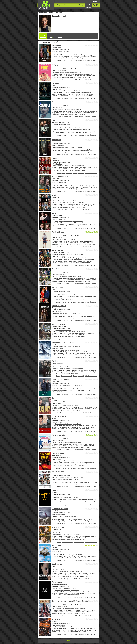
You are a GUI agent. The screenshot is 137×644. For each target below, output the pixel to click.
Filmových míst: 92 (68, 616)
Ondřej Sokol (69, 424)
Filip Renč (58, 588)
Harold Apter (73, 201)
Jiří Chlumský (59, 441)
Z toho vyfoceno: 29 (79, 413)
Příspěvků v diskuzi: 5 (91, 487)
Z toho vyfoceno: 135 (79, 376)
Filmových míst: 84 (67, 135)
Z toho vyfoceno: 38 (78, 173)
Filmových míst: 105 (67, 210)
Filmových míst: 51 (67, 228)
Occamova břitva (59, 416)
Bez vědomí (57, 140)
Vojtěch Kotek (59, 109)
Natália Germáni (60, 72)
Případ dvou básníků (60, 177)
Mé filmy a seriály (43, 36)
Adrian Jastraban (70, 608)
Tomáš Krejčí (69, 496)
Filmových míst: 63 (67, 191)
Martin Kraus (76, 313)
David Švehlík (59, 387)
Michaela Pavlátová (61, 570)
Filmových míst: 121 (67, 505)
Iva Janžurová (77, 535)
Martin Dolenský (60, 533)
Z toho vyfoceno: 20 (79, 505)
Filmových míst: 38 (67, 247)
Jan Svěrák (59, 238)
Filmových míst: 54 (67, 450)
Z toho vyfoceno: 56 (79, 210)
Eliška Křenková (79, 369)
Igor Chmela (69, 276)
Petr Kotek (71, 588)
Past (53, 120)
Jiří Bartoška (72, 553)
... (84, 58)
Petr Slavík (65, 588)
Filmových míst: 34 (67, 413)
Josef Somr (67, 516)
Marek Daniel (77, 387)
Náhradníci (56, 46)
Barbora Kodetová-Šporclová (76, 203)
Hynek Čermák (77, 424)
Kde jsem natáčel (60, 36)
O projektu (96, 5)
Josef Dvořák (59, 498)
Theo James (68, 350)
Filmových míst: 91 (67, 524)
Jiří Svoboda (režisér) (61, 219)
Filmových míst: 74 (67, 173)
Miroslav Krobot (59, 91)
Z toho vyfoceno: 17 (79, 284)
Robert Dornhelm (60, 256)
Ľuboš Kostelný (75, 516)
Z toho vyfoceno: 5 (79, 579)
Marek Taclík (59, 442)
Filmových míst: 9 (68, 579)
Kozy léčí (55, 269)
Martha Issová (76, 479)
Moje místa (51, 36)
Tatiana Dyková (59, 535)
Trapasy (55, 490)
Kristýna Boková (67, 442)
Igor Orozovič (77, 128)
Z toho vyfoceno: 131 (79, 597)
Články (81, 5)
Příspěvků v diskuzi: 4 (91, 191)
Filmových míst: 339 (66, 339)
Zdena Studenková (60, 479)
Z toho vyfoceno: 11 (79, 60)
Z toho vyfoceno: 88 (79, 487)
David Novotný (76, 295)
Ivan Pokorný (65, 293)
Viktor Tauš (59, 164)
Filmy (59, 5)
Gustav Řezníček (60, 608)
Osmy (54, 398)
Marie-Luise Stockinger (61, 258)
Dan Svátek (59, 422)
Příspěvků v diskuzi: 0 (91, 60)
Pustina (55, 361)
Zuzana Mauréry (69, 72)
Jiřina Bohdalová (68, 498)
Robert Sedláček (60, 385)
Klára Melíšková (59, 166)
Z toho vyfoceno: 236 (79, 339)
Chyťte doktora (58, 527)
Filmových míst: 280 (67, 155)
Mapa (74, 5)
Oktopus (55, 83)
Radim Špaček (67, 330)
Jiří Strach (58, 404)
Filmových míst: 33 (67, 560)
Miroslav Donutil (68, 221)
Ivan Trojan (68, 332)
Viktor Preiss (59, 184)
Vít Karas (58, 293)
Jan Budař (69, 479)
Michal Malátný (68, 535)
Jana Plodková (59, 53)
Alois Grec (75, 239)
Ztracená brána (58, 453)
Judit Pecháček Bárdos (78, 332)
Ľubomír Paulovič (77, 442)
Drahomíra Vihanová (61, 607)
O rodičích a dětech (60, 509)
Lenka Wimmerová (61, 275)
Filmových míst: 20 (67, 542)
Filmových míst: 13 (68, 80)
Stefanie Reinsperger (74, 258)
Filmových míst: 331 (66, 302)
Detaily (59, 60)
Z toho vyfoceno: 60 (79, 394)
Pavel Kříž (65, 203)
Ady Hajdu (79, 571)
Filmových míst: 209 (66, 597)
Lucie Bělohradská (61, 182)
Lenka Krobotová (79, 166)
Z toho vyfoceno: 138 (79, 468)
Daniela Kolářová (68, 387)
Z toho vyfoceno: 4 (79, 117)
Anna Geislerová (73, 461)
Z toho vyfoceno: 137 (79, 302)
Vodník (54, 158)
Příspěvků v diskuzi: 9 (91, 339)
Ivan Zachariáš (60, 145)
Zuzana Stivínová (76, 109)
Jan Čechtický (59, 627)
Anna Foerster (59, 348)
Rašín (54, 214)
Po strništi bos (58, 232)
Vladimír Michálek (60, 514)
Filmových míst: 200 (67, 394)
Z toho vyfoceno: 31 (79, 191)
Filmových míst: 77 (67, 431)
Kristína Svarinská (70, 571)
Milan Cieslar (59, 478)
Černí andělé (57, 582)
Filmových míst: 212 (66, 376)
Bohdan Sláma (78, 385)
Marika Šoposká (69, 91)
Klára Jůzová (66, 201)
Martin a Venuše (58, 435)
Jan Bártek (59, 201)
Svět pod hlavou (58, 324)
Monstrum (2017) (59, 306)
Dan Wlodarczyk (68, 478)
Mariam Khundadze (78, 53)
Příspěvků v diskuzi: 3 (91, 413)
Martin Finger (78, 72)
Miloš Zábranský (77, 496)
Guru (54, 102)
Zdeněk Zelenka (60, 496)
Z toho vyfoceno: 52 (79, 431)
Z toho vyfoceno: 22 (79, 357)
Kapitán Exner (58, 287)
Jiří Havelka (65, 51)
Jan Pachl (58, 89)
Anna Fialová (67, 109)
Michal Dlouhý (59, 295)
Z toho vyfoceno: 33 (79, 247)
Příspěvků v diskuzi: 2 (91, 542)
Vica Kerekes (67, 295)
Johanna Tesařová (78, 276)
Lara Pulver (75, 350)
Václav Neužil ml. (69, 166)
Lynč (54, 195)
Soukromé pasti (58, 472)
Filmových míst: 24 (67, 284)
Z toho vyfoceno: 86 (79, 265)
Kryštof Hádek (68, 53)
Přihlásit (96, 2)
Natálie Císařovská (61, 71)
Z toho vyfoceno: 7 (79, 616)
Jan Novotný (59, 313)
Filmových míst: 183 (67, 265)
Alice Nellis (59, 51)
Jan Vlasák (78, 147)
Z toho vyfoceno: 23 (79, 450)
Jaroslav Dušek (70, 369)
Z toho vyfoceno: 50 (79, 524)
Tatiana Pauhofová (60, 147)
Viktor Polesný (60, 126)
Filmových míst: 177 (67, 487)
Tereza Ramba (67, 239)
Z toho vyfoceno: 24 (79, 321)
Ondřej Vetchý (59, 221)
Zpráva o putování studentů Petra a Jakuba (70, 601)
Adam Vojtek (69, 128)
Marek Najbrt (59, 330)
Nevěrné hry (57, 564)
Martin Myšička (70, 147)
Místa (66, 5)
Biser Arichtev (59, 108)
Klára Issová (67, 627)
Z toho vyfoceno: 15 (79, 228)
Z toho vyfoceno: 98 (79, 155)
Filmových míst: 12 (67, 60)
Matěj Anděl (58, 203)
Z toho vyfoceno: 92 (79, 98)
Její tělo (55, 65)
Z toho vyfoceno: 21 (79, 135)
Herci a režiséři (89, 6)
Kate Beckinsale (60, 350)
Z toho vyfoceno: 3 (79, 80)
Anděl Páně (56, 546)
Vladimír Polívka (76, 184)
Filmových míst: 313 (67, 98)
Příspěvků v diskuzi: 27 (91, 173)
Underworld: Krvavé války (63, 343)
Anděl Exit (56, 619)
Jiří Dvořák (75, 405)
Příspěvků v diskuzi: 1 (91, 80)
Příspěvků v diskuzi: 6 (91, 98)
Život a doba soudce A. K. (62, 380)
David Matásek (67, 184)
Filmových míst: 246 (66, 468)
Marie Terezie (57, 250)
